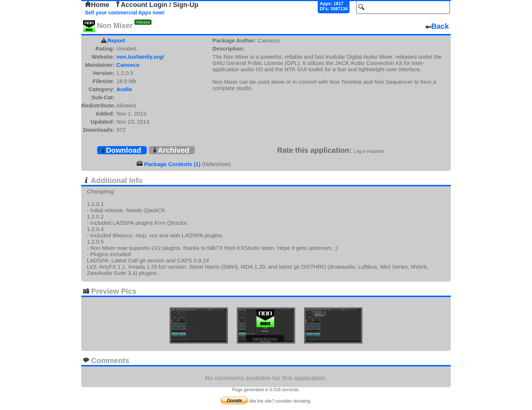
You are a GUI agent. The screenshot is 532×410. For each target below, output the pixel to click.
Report (116, 40)
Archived (171, 150)
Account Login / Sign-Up (157, 5)
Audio (124, 89)
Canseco (128, 65)
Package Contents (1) (172, 164)
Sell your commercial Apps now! (125, 13)
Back (437, 26)
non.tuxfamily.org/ (140, 57)
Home (97, 5)
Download (121, 150)
